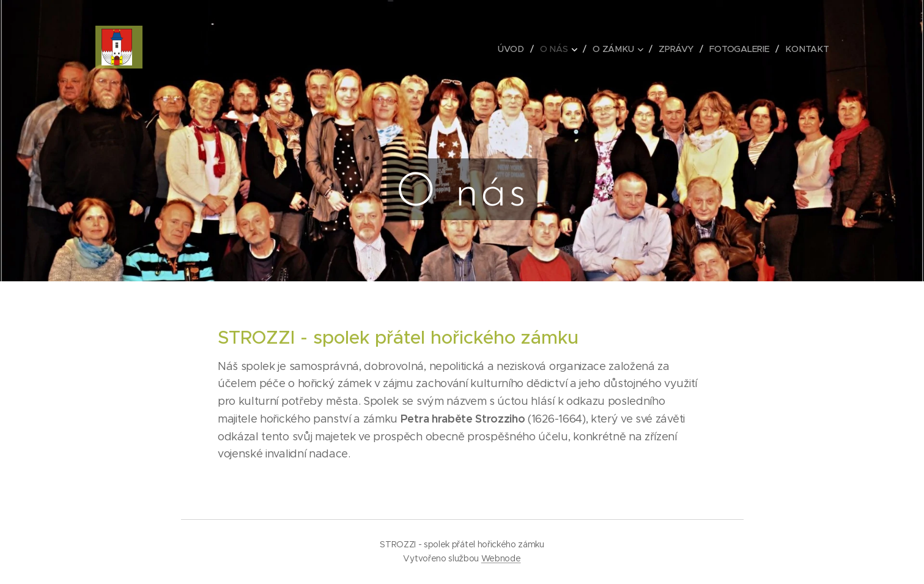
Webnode (501, 558)
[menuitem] (514, 49)
